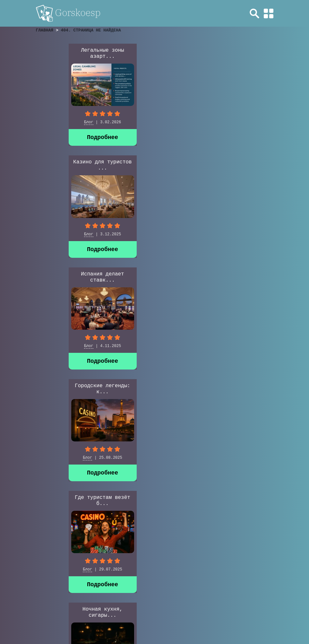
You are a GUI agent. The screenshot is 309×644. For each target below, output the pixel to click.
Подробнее (70, 137)
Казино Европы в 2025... (70, 277)
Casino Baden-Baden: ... (70, 422)
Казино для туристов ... (154, 53)
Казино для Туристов (236, 346)
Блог (56, 122)
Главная (129, 586)
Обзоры (158, 586)
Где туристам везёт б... (154, 165)
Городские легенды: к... (70, 165)
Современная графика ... (154, 277)
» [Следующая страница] (47, 567)
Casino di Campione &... (238, 277)
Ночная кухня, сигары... (238, 165)
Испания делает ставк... (238, 53)
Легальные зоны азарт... (70, 53)
